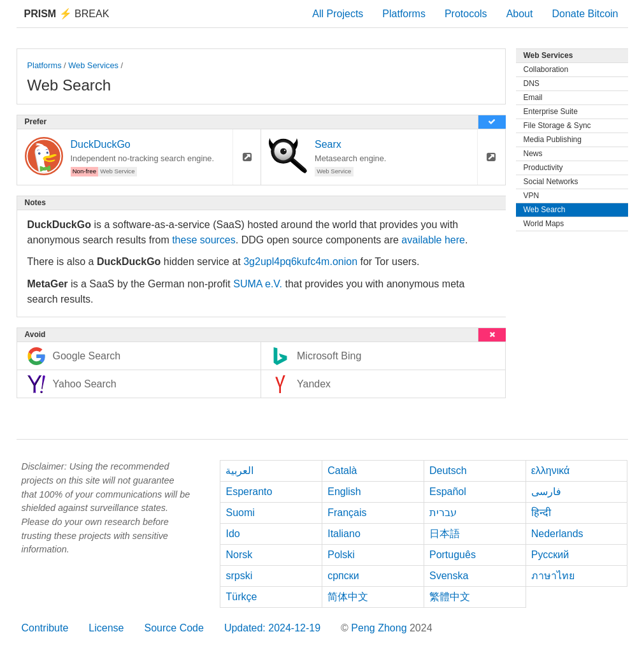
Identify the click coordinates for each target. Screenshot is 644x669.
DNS (532, 83)
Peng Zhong (380, 628)
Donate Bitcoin (585, 14)
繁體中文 (450, 597)
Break (67, 14)
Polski (341, 555)
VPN (532, 196)
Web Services (93, 65)
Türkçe (241, 597)
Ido (233, 534)
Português (453, 555)
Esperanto (249, 492)
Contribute (45, 628)
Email (533, 97)
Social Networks (551, 182)
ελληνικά (551, 471)
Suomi (240, 513)
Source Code (174, 628)
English (344, 492)
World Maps (544, 224)
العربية (240, 471)
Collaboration (546, 69)
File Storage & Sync (557, 126)
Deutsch (448, 471)
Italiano (344, 534)
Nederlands (557, 534)
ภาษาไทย (553, 576)
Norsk (239, 555)
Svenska (449, 576)
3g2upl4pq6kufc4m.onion (300, 262)
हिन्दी (541, 513)
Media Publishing (553, 140)
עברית (443, 513)
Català (342, 471)
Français (347, 513)
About (520, 14)
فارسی (546, 492)
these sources (204, 240)
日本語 (445, 534)
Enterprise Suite (551, 111)
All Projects (338, 14)
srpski (239, 576)
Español (448, 492)
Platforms (404, 14)
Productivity (543, 168)
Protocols (466, 14)
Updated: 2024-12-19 (272, 628)
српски (343, 576)
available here (433, 240)
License (106, 628)
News (533, 154)
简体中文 (348, 597)
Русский (550, 555)
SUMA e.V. (258, 284)
